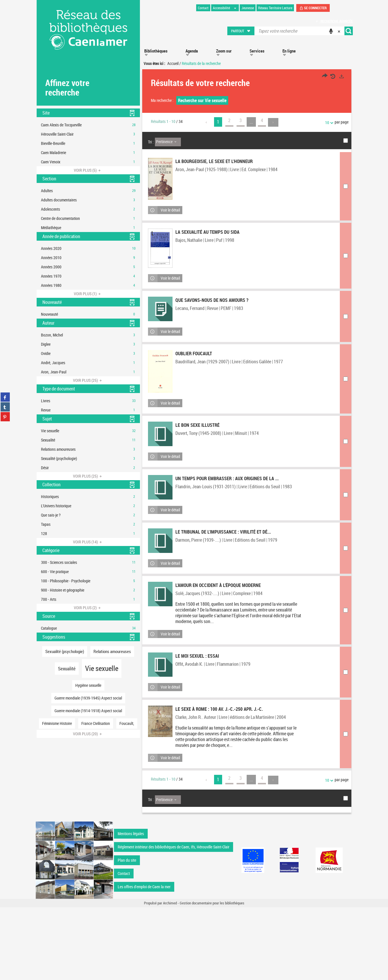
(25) (88, 380)
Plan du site (127, 933)
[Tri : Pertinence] (168, 142)
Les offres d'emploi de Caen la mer (144, 959)
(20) (88, 734)
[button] (241, 31)
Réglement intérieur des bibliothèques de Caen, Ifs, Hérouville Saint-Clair (174, 920)
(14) (88, 542)
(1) (88, 294)
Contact (124, 946)
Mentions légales (131, 906)
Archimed (170, 976)
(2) (88, 608)
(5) (88, 170)
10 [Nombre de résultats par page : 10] (328, 122)
